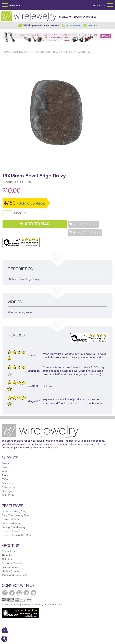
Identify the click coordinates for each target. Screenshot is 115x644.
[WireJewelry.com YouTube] (19, 593)
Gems (5, 468)
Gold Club (8, 495)
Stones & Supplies (23, 52)
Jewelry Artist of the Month (17, 535)
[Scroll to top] (4, 641)
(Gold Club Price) (31, 204)
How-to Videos (10, 519)
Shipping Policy (11, 571)
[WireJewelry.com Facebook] (5, 593)
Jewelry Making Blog (14, 511)
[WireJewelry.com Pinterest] (33, 593)
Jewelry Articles (11, 531)
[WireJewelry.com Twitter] (12, 593)
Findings (7, 491)
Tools (5, 475)
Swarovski (8, 483)
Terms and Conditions (15, 575)
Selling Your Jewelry (14, 527)
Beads (5, 464)
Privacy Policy (10, 567)
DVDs (5, 479)
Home (6, 52)
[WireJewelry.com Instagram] (26, 593)
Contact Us (8, 551)
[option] (57, 112)
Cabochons (44, 52)
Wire (4, 472)
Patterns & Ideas (11, 523)
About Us (7, 555)
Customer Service (12, 563)
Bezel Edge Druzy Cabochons (72, 52)
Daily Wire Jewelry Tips (15, 516)
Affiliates (7, 559)
